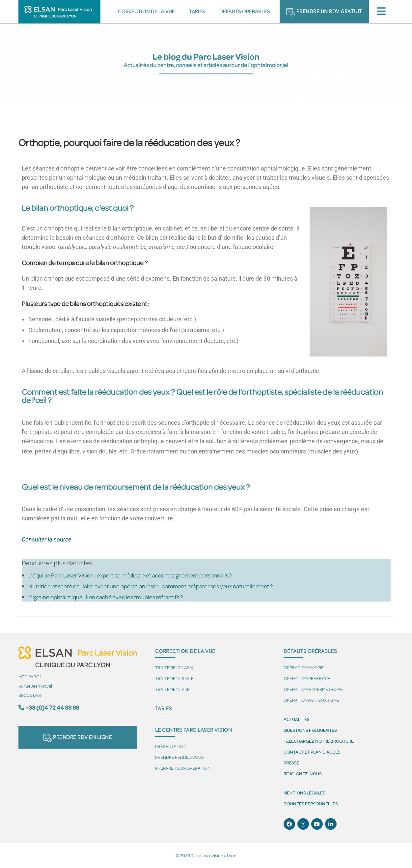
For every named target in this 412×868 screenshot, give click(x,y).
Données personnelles (311, 804)
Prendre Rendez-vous (179, 757)
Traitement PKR (172, 689)
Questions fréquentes (310, 730)
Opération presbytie (307, 678)
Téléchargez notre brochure (319, 741)
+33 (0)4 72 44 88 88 (52, 708)
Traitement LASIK (174, 667)
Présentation (171, 746)
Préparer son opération (183, 768)
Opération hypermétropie (313, 689)
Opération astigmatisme (311, 700)
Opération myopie (304, 667)
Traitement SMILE (174, 678)
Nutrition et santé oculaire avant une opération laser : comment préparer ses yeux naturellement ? (151, 586)
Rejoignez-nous (303, 774)
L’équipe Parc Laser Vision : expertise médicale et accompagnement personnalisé (130, 575)
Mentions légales (304, 793)
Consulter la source (46, 539)
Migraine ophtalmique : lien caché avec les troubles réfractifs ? (106, 597)
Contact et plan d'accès (312, 752)
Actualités (297, 719)
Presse (291, 763)
